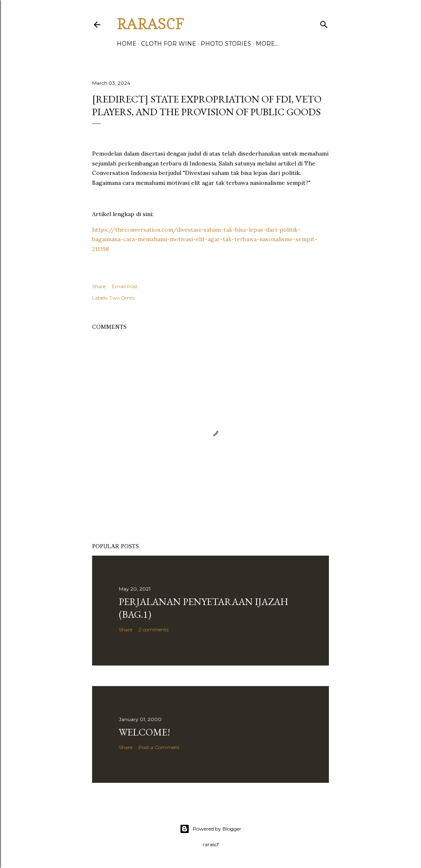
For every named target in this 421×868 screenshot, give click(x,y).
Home (127, 44)
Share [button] (99, 286)
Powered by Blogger (210, 829)
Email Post (125, 286)
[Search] (324, 23)
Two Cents (122, 298)
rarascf (150, 24)
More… (267, 44)
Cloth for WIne (169, 44)
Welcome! (145, 732)
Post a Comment (159, 747)
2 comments (154, 629)
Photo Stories (226, 44)
